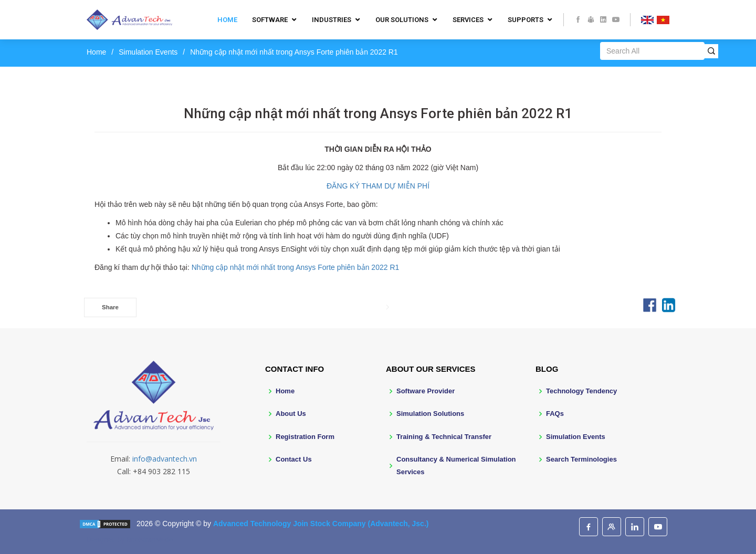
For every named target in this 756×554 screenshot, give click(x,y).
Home (227, 20)
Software (270, 20)
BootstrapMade (150, 540)
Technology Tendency (581, 391)
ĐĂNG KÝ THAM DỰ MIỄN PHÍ (378, 186)
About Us (291, 414)
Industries (332, 20)
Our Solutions (402, 20)
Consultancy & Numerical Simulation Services (456, 465)
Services (468, 20)
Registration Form (305, 437)
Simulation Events (148, 52)
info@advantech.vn (165, 459)
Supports (526, 20)
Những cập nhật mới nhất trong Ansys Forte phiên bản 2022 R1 (296, 267)
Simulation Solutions (430, 414)
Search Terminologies (581, 459)
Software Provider (426, 391)
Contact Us (294, 459)
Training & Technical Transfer (444, 437)
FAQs (555, 414)
